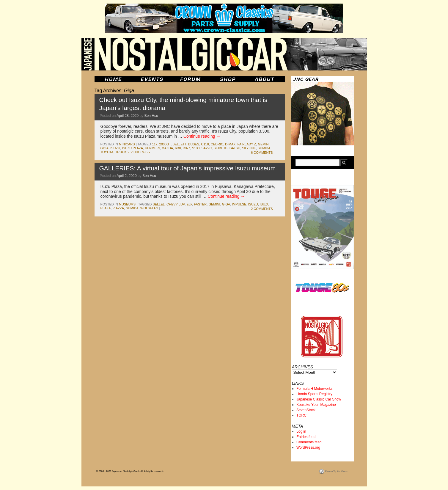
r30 (178, 148)
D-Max (230, 144)
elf (189, 204)
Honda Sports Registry (314, 394)
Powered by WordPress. (337, 471)
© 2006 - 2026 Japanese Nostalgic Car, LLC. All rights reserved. (130, 471)
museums (127, 204)
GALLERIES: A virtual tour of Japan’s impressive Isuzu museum (188, 168)
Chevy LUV (176, 204)
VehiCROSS (140, 152)
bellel (159, 204)
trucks (122, 152)
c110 (205, 144)
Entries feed (306, 437)
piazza (118, 208)
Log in (301, 431)
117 (155, 144)
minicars (127, 144)
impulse (239, 204)
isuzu (115, 148)
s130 (196, 148)
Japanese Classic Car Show (319, 399)
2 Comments (262, 209)
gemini (264, 144)
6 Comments (262, 153)
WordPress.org (308, 447)
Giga (105, 148)
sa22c (207, 148)
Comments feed (309, 442)
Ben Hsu (151, 116)
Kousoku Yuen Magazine (316, 405)
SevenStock (306, 410)
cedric (217, 144)
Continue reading (202, 136)
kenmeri (152, 148)
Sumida (264, 148)
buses (194, 144)
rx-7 (186, 148)
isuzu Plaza (132, 148)
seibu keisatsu (227, 148)
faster (200, 204)
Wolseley (149, 208)
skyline (249, 148)
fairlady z (247, 144)
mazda (168, 148)
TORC (301, 415)
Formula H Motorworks (314, 389)
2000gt (165, 144)
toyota (107, 152)
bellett (179, 144)
